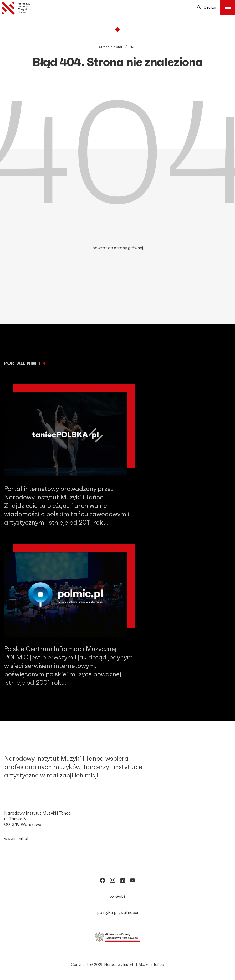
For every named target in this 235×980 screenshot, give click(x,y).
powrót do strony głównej (118, 248)
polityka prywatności (118, 913)
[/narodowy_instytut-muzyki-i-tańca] (122, 881)
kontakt (118, 897)
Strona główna (111, 47)
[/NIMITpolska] (103, 881)
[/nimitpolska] (113, 881)
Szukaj (206, 7)
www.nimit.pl (16, 839)
